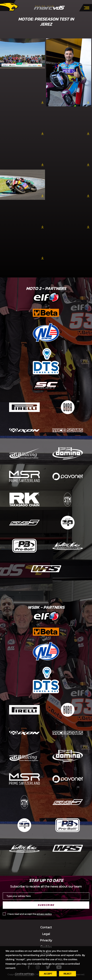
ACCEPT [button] (48, 974)
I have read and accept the (29, 914)
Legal (46, 934)
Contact (46, 927)
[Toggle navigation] (87, 8)
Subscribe (46, 905)
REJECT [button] (67, 974)
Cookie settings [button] (24, 974)
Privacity (46, 940)
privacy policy (44, 914)
